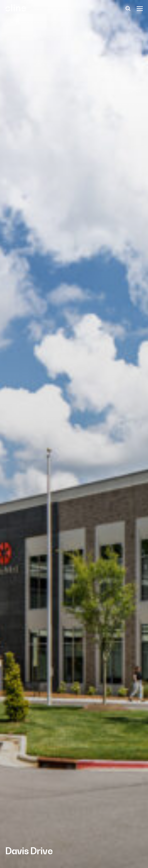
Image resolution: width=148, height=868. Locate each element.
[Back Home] (16, 9)
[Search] (128, 9)
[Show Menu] (140, 9)
